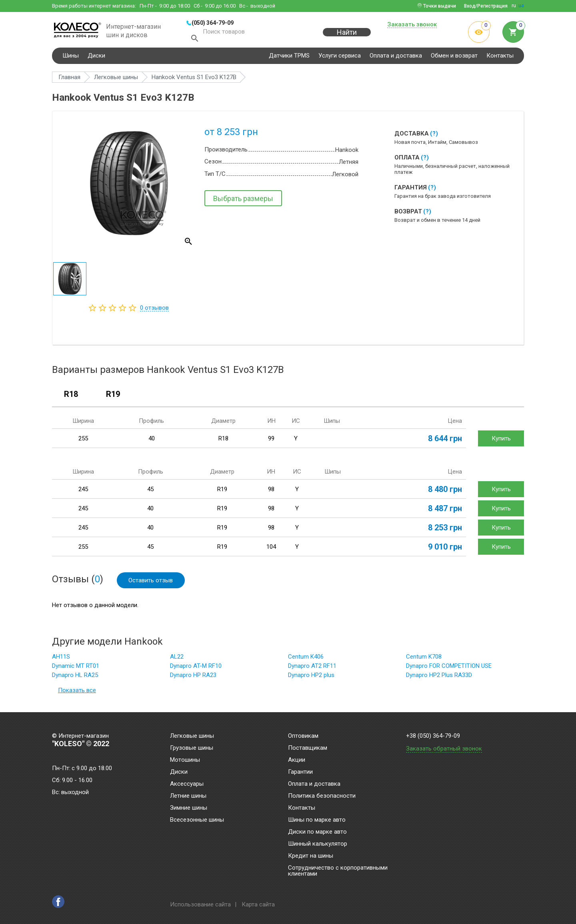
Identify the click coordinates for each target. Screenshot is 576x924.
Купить (501, 440)
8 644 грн (445, 440)
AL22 (177, 659)
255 (83, 440)
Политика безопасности (322, 796)
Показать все (77, 693)
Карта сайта (258, 904)
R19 (113, 396)
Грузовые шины (192, 748)
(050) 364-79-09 (213, 23)
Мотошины (185, 760)
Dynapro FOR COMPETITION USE (449, 668)
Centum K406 (306, 659)
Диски (96, 58)
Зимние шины (189, 808)
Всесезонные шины (197, 820)
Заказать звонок (412, 25)
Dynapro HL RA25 (75, 677)
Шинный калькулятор (318, 844)
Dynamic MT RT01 (76, 668)
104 (271, 549)
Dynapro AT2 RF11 (312, 668)
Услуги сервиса (340, 58)
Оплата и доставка (396, 58)
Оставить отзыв (151, 582)
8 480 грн (445, 491)
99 (271, 440)
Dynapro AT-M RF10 (196, 668)
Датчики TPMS (289, 58)
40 (152, 440)
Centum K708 (424, 659)
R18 (71, 396)
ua (521, 6)
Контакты (500, 58)
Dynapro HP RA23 (193, 677)
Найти (347, 37)
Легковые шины (192, 736)
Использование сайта (200, 904)
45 (150, 491)
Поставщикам (308, 748)
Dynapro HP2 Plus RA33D (439, 677)
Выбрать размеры (243, 200)
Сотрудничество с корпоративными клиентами (338, 871)
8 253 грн (445, 530)
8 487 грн (445, 510)
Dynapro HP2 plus (311, 677)
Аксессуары (187, 784)
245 (83, 491)
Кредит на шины (311, 856)
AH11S (61, 659)
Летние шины (188, 796)
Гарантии (300, 772)
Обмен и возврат (454, 58)
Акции (297, 760)
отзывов (154, 310)
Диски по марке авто (317, 832)
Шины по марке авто (317, 820)
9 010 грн (445, 549)
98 (271, 491)
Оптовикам (303, 736)
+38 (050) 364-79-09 (433, 736)
